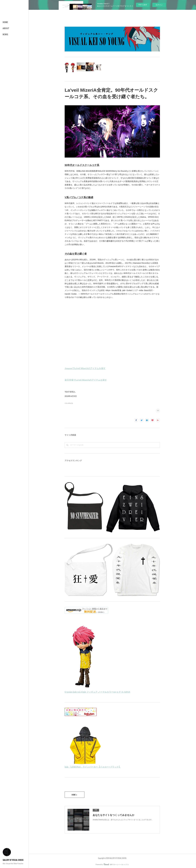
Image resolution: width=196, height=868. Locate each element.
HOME (5, 22)
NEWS (6, 34)
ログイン (159, 5)
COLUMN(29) (69, 403)
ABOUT (6, 28)
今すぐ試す (143, 5)
